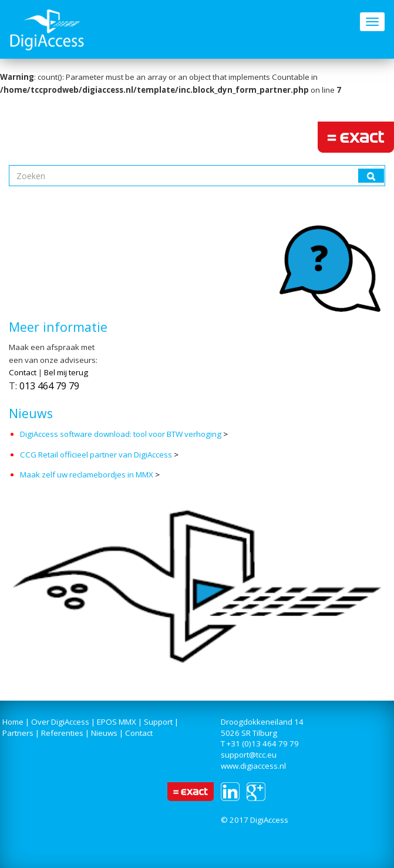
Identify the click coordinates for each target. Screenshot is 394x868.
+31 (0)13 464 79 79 (263, 743)
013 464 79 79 (49, 386)
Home (13, 722)
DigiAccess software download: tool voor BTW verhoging (122, 434)
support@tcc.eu (249, 755)
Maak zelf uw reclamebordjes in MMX (87, 475)
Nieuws (104, 733)
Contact (23, 372)
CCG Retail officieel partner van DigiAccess (96, 455)
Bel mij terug (66, 372)
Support (158, 722)
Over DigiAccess (60, 722)
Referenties (62, 733)
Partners (18, 733)
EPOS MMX (117, 722)
